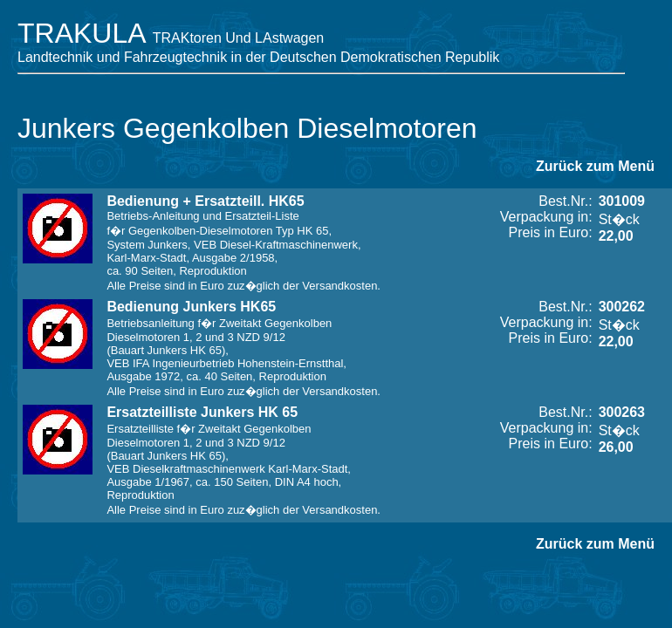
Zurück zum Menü (595, 166)
